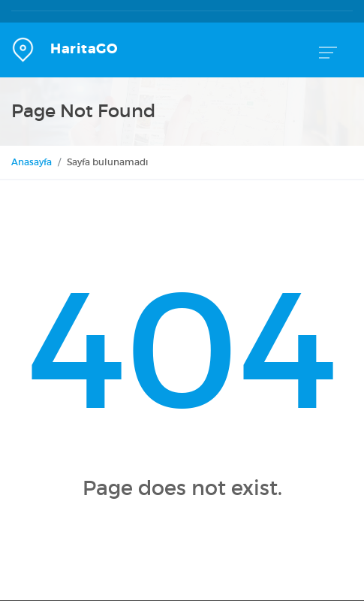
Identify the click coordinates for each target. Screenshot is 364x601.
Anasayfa (32, 162)
